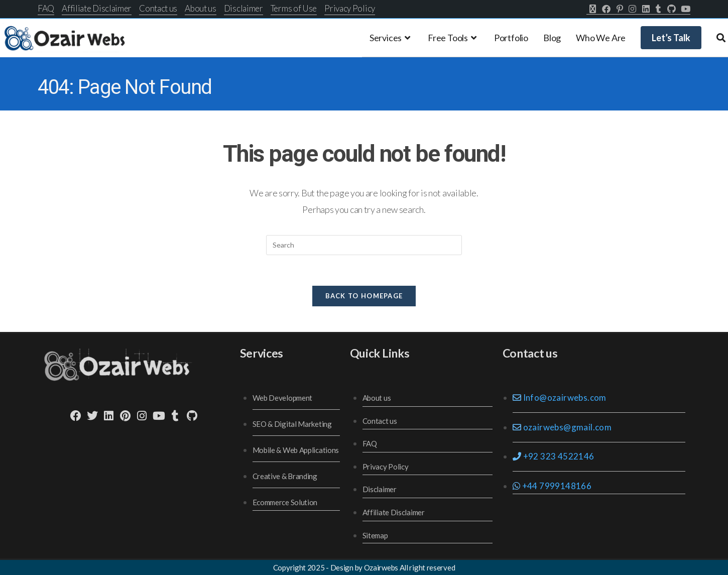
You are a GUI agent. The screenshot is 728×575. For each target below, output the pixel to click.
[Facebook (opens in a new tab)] (606, 9)
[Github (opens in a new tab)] (671, 9)
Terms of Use (294, 8)
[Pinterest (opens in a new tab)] (620, 9)
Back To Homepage (364, 296)
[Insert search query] (364, 245)
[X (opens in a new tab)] (593, 9)
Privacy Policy (350, 8)
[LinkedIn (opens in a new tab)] (646, 9)
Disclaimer (244, 8)
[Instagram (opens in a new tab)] (632, 9)
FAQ (46, 8)
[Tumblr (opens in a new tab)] (658, 9)
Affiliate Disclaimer (97, 8)
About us (201, 8)
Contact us (158, 8)
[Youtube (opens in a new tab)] (684, 9)
